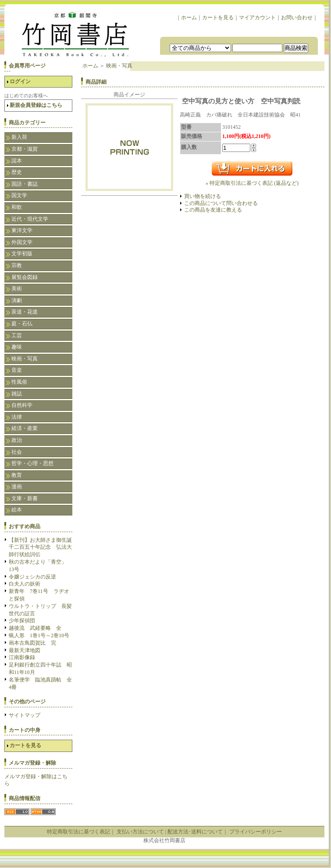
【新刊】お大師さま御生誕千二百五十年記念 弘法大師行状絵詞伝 (40, 547)
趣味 (17, 347)
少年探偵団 (22, 621)
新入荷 (19, 137)
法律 (17, 417)
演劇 (17, 300)
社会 (17, 452)
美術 (17, 289)
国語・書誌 (25, 184)
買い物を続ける (203, 196)
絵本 (17, 510)
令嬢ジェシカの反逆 (32, 577)
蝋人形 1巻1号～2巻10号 (39, 635)
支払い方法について (140, 832)
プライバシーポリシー (256, 832)
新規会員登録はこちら (36, 105)
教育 (17, 475)
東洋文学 (22, 230)
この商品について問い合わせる (221, 203)
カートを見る (218, 18)
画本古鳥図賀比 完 (32, 643)
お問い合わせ (297, 18)
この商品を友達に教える (213, 210)
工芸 (17, 335)
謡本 (17, 161)
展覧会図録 (25, 277)
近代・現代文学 (30, 219)
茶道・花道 (25, 312)
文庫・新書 (25, 498)
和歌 (17, 207)
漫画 (17, 487)
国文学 (19, 195)
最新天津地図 (25, 650)
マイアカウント (257, 18)
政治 (17, 440)
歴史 (17, 172)
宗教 (17, 265)
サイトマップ (25, 715)
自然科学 (22, 405)
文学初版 (22, 254)
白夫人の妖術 (25, 584)
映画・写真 (25, 359)
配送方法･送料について (195, 832)
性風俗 (19, 382)
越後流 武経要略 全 (35, 628)
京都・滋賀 (25, 149)
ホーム (189, 18)
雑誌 (17, 394)
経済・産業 (25, 428)
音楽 (17, 370)
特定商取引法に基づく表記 (78, 832)
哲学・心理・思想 (32, 463)
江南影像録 (22, 657)
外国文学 (22, 242)
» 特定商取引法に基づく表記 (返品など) (252, 183)
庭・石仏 (22, 324)
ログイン (20, 81)
